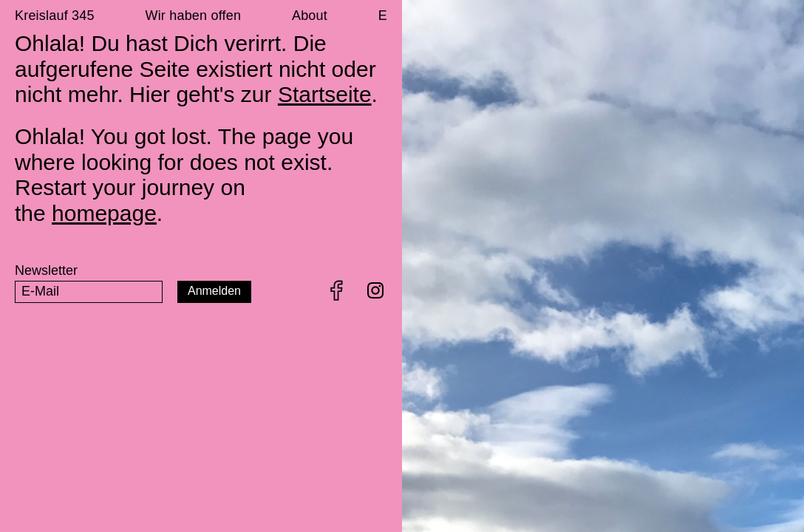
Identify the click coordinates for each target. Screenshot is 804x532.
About (310, 16)
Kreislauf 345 (55, 16)
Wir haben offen (193, 16)
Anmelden (214, 291)
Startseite (325, 94)
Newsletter (46, 270)
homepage (104, 213)
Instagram (375, 290)
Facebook (337, 290)
